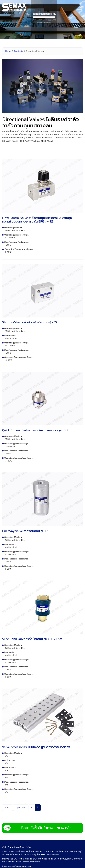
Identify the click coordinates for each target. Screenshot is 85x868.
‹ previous (21, 807)
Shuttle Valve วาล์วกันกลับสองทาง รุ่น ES (30, 322)
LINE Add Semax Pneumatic (42, 828)
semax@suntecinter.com (20, 866)
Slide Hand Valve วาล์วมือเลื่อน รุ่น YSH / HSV (32, 639)
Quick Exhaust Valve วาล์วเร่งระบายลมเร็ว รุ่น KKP (35, 430)
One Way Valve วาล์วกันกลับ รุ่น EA (25, 531)
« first (7, 807)
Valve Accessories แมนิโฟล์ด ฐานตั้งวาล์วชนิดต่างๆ (36, 747)
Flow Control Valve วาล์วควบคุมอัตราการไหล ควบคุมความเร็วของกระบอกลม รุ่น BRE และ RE (37, 219)
